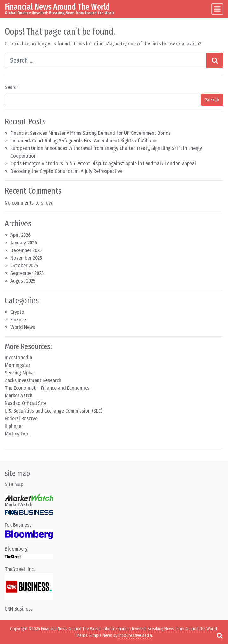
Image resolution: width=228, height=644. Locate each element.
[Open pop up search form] (219, 635)
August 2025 (23, 281)
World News (23, 327)
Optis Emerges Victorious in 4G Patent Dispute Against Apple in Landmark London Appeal (103, 164)
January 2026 (24, 243)
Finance (18, 320)
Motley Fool (17, 434)
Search (12, 87)
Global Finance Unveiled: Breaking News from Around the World (160, 629)
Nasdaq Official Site (26, 403)
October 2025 (24, 266)
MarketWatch (19, 396)
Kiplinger (14, 426)
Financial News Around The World (57, 7)
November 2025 (26, 258)
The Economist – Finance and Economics (47, 388)
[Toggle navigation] (217, 9)
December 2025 (26, 250)
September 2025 (27, 273)
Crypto (17, 312)
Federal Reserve (21, 418)
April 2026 (21, 235)
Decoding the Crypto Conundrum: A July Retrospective (66, 171)
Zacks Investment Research (33, 380)
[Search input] (106, 60)
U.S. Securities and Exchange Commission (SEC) (54, 411)
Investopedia (18, 357)
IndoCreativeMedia (135, 636)
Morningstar (17, 365)
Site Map (14, 484)
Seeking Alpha (19, 373)
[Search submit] (215, 60)
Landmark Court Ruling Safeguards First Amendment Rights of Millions (84, 141)
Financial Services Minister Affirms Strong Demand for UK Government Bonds (91, 133)
